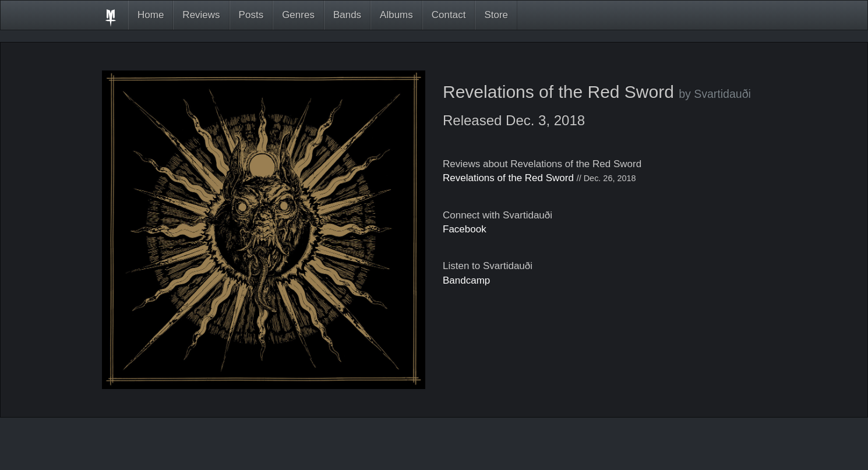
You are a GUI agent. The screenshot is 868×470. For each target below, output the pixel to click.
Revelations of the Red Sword (508, 178)
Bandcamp (466, 280)
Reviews (201, 15)
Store (496, 15)
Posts (251, 15)
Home (151, 15)
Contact (449, 15)
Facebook (465, 229)
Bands (347, 15)
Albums (396, 15)
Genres (298, 15)
